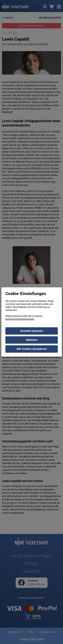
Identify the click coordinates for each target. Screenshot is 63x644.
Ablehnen (32, 340)
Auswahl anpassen (32, 331)
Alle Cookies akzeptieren (32, 349)
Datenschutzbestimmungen (20, 319)
